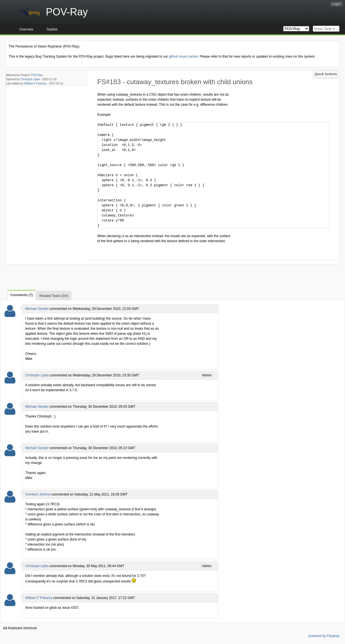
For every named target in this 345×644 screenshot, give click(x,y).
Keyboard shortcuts (20, 628)
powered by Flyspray (324, 636)
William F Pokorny (35, 83)
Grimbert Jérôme (38, 494)
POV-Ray (37, 75)
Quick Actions (326, 74)
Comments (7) (22, 295)
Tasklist (52, 29)
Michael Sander (37, 309)
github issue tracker (183, 56)
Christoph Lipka (30, 79)
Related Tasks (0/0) (54, 296)
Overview (26, 29)
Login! (336, 4)
